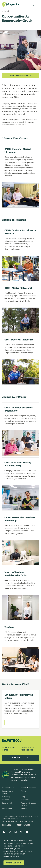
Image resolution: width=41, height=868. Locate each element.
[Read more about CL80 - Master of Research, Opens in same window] (20, 308)
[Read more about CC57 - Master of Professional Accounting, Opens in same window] (20, 539)
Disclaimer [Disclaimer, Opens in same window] (25, 800)
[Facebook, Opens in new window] (4, 832)
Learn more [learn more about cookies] (15, 856)
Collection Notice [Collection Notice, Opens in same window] (8, 788)
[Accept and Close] (14, 863)
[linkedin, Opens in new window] (16, 832)
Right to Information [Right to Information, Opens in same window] (28, 788)
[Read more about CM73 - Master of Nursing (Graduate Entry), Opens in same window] (20, 484)
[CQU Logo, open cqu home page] (10, 5)
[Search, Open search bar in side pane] (34, 5)
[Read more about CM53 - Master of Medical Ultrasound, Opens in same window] (20, 176)
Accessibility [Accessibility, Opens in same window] (6, 797)
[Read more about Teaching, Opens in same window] (20, 647)
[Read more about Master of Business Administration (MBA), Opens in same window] (20, 594)
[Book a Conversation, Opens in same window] (20, 76)
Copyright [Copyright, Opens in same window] (5, 800)
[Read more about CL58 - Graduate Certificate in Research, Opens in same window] (20, 253)
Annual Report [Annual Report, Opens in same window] (7, 809)
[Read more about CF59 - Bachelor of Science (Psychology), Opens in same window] (20, 429)
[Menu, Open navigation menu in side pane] (37, 5)
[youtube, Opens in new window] (27, 832)
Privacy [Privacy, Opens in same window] (24, 791)
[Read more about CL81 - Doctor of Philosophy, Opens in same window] (20, 360)
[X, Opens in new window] (21, 832)
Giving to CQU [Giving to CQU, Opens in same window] (7, 803)
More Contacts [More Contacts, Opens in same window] (21, 758)
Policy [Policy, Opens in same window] (23, 797)
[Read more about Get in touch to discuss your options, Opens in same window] (20, 709)
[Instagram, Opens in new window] (10, 832)
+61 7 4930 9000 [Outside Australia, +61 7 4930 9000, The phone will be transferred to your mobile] (27, 750)
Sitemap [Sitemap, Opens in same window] (24, 809)
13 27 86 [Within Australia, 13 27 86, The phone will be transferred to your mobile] (5, 750)
